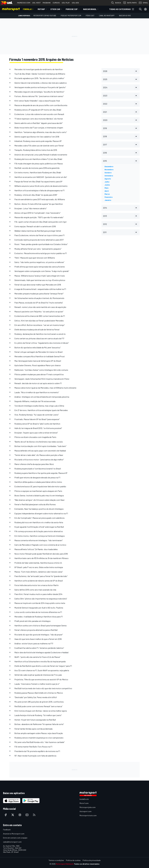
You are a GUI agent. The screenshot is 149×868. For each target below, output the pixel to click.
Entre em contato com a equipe (15, 838)
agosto (108, 179)
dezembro (109, 166)
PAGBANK (47, 3)
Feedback (7, 830)
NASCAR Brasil (90, 9)
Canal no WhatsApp (107, 15)
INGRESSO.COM (24, 3)
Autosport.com (86, 811)
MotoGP (41, 9)
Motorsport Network (65, 864)
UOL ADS (75, 3)
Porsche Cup (72, 9)
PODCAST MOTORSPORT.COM (71, 15)
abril (107, 191)
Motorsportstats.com (88, 815)
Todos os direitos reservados (87, 864)
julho (107, 182)
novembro (109, 169)
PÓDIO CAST (90, 15)
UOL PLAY (66, 3)
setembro (109, 176)
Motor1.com (84, 803)
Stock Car (55, 9)
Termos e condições (56, 860)
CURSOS (56, 3)
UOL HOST (36, 3)
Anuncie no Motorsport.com (14, 834)
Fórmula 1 (28, 9)
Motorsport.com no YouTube (45, 15)
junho (107, 185)
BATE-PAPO (130, 3)
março (107, 194)
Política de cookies (73, 860)
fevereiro (109, 197)
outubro (108, 173)
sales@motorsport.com (12, 842)
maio (107, 188)
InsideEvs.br (84, 799)
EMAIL (143, 3)
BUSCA (116, 3)
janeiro (108, 200)
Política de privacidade (92, 860)
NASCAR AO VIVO (125, 15)
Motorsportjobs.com (88, 807)
